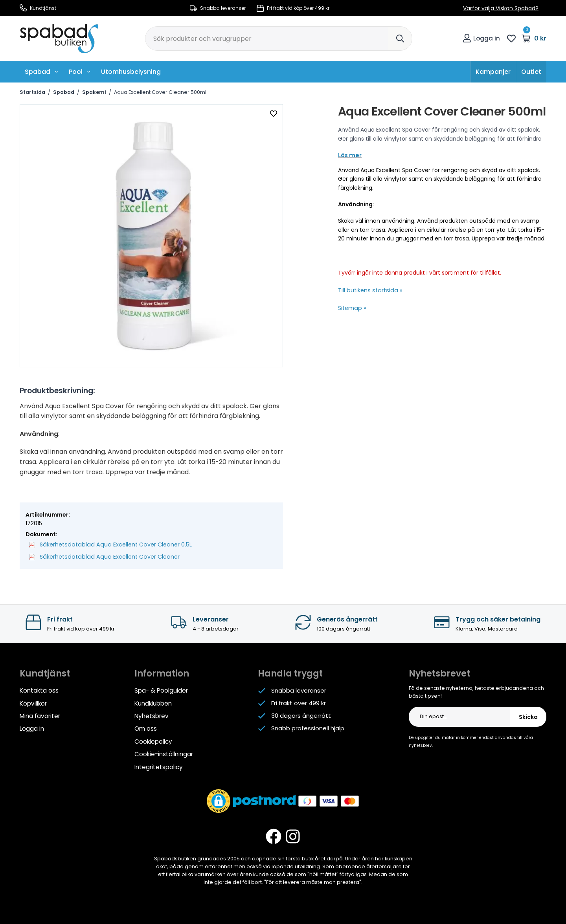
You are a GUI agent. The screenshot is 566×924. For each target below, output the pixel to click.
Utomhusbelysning (131, 72)
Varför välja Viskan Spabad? (501, 8)
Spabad (42, 72)
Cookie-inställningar (164, 753)
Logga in (481, 38)
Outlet (531, 72)
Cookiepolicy (153, 740)
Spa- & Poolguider (161, 690)
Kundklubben (153, 703)
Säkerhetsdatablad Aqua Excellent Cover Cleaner (102, 556)
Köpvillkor (33, 703)
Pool (80, 72)
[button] (219, 799)
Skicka (528, 717)
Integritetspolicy (158, 765)
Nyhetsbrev (151, 715)
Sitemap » (352, 308)
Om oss (146, 728)
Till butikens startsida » (369, 290)
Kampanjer (493, 72)
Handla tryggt (290, 673)
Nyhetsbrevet (439, 673)
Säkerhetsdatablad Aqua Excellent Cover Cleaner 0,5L (108, 544)
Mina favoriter (40, 715)
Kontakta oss (39, 690)
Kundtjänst (38, 8)
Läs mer (349, 155)
